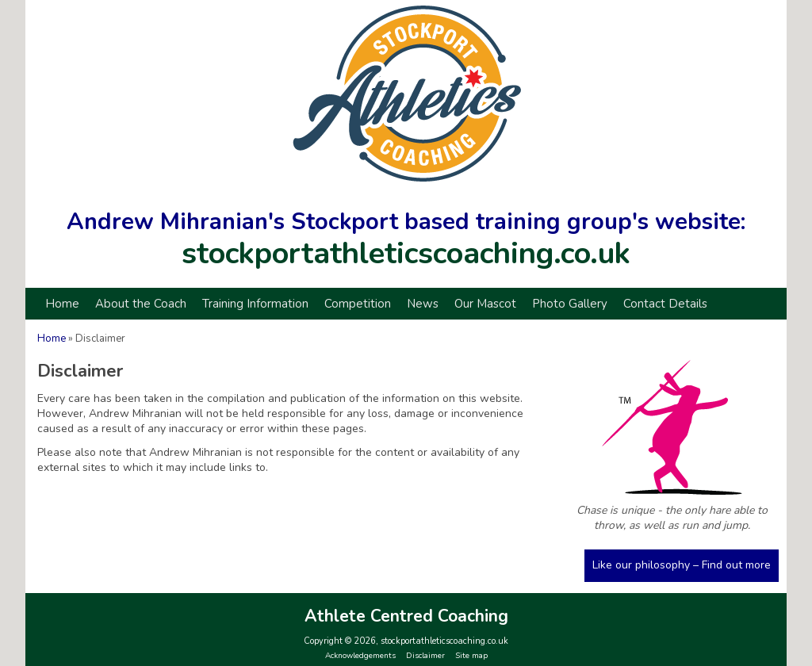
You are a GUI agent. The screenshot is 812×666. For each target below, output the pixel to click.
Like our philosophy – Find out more (682, 565)
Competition (358, 304)
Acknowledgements (360, 656)
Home (62, 304)
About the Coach (141, 304)
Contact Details (665, 304)
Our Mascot (485, 304)
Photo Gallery (570, 304)
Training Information (255, 304)
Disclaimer (425, 656)
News (423, 304)
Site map (471, 656)
